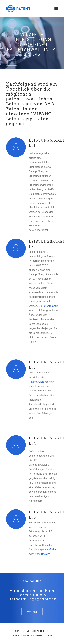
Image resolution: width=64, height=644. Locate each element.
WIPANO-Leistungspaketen (30, 116)
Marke (52, 550)
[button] (56, 9)
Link (33, 342)
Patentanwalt (50, 306)
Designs (46, 554)
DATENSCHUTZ (40, 631)
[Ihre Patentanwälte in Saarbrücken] (18, 9)
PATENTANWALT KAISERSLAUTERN (32, 636)
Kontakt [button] (32, 612)
